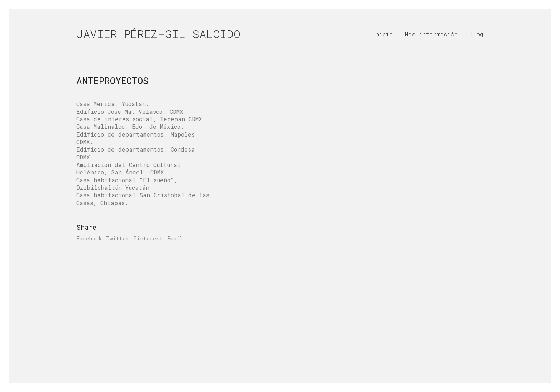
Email (175, 238)
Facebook (89, 238)
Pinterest (148, 238)
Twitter (117, 238)
